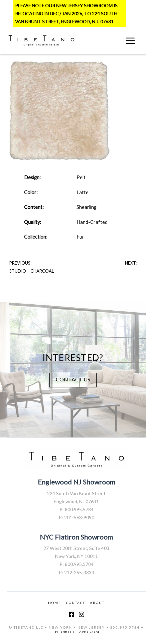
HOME (55, 603)
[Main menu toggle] (130, 41)
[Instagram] (82, 614)
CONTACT (76, 603)
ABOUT (97, 603)
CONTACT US (73, 379)
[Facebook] (71, 614)
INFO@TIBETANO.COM (77, 632)
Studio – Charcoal (32, 271)
